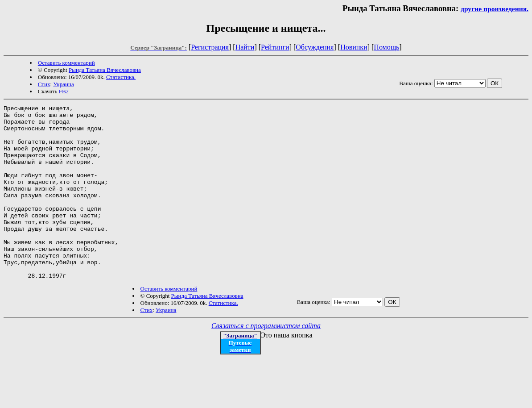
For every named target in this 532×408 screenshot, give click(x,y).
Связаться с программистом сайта (266, 360)
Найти (245, 47)
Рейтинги (275, 47)
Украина (63, 84)
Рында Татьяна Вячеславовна (105, 70)
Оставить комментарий (66, 63)
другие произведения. (495, 9)
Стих (44, 84)
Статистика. (121, 77)
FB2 (64, 91)
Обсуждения (315, 47)
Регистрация (210, 47)
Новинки (354, 47)
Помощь (386, 47)
